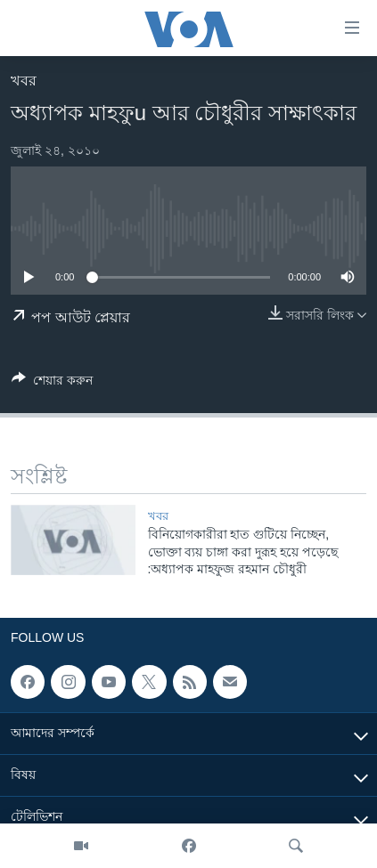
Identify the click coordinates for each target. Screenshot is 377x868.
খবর (24, 81)
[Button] (52, 383)
